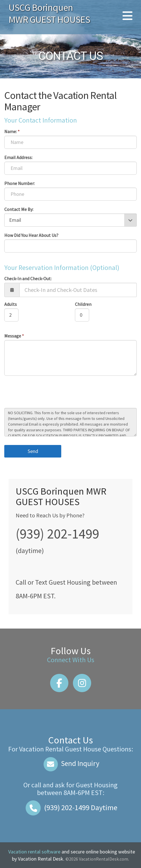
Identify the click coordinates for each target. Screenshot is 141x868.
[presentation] (48, 393)
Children (83, 304)
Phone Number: (20, 183)
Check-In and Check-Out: (28, 279)
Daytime (71, 807)
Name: (12, 131)
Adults (11, 304)
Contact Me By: (19, 209)
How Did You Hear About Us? (31, 235)
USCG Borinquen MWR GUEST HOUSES (49, 13)
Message (14, 336)
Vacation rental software (34, 852)
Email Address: (18, 157)
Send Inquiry (70, 763)
